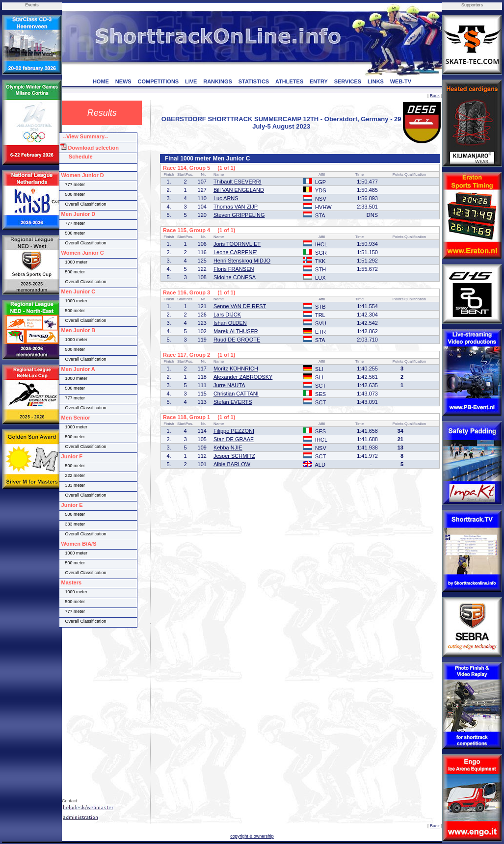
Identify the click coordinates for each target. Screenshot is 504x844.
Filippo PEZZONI (234, 431)
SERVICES (348, 81)
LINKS (376, 81)
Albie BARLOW (232, 464)
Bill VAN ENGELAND (239, 190)
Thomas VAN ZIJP (236, 207)
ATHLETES (289, 81)
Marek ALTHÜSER (236, 331)
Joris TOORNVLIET (237, 244)
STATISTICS (254, 81)
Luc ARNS (226, 198)
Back (435, 96)
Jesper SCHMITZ (234, 456)
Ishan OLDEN (230, 323)
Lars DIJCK (227, 315)
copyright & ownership (252, 836)
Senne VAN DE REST (240, 306)
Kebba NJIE (228, 448)
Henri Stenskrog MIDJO (242, 261)
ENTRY (319, 81)
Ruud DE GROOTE (237, 340)
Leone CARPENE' (235, 252)
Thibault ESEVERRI (238, 182)
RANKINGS (218, 81)
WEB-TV (401, 81)
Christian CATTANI (236, 394)
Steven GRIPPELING (239, 215)
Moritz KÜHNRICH (236, 369)
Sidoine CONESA (235, 277)
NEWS (123, 81)
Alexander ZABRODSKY (243, 377)
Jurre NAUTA (229, 385)
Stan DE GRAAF (234, 439)
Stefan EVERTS (233, 402)
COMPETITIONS (158, 81)
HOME (101, 81)
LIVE (191, 81)
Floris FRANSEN (234, 269)
